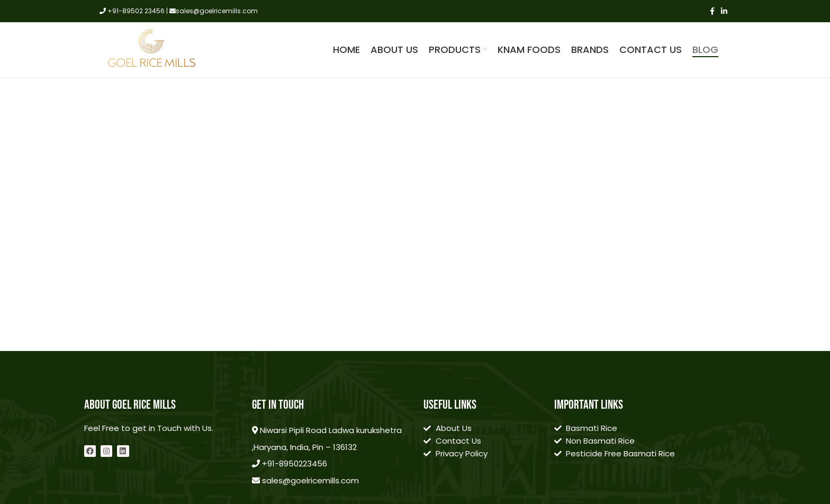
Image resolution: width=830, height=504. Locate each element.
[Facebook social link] (712, 11)
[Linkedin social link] (724, 11)
